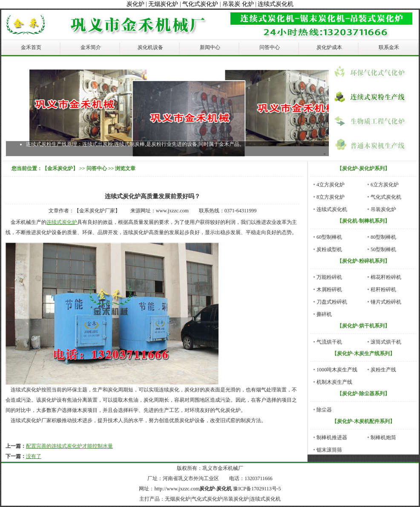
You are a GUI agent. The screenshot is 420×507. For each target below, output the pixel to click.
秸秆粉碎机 (383, 290)
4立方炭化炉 (331, 185)
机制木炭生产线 (334, 382)
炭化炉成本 (329, 47)
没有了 (34, 456)
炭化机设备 (150, 47)
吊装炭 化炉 (238, 4)
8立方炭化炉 (331, 197)
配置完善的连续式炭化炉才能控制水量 (69, 446)
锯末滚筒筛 (329, 450)
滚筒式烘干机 (386, 342)
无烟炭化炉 (163, 4)
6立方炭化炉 (385, 185)
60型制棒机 (329, 237)
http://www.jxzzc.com (177, 489)
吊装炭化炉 (383, 209)
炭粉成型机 (329, 249)
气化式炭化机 (386, 197)
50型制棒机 (383, 249)
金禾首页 (31, 47)
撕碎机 (324, 314)
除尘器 (324, 410)
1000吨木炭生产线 (337, 370)
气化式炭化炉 (200, 4)
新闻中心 (210, 47)
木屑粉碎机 (329, 290)
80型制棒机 (383, 237)
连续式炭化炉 (62, 222)
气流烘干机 (329, 342)
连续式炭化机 (276, 4)
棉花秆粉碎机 (386, 277)
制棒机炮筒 (383, 437)
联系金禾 (389, 47)
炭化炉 (135, 4)
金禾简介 (91, 47)
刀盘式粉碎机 (332, 302)
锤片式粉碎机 (386, 302)
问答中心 (270, 47)
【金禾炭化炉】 (60, 168)
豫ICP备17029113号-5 (257, 489)
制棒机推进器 (332, 437)
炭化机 (224, 489)
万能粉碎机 (329, 277)
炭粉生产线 (383, 370)
